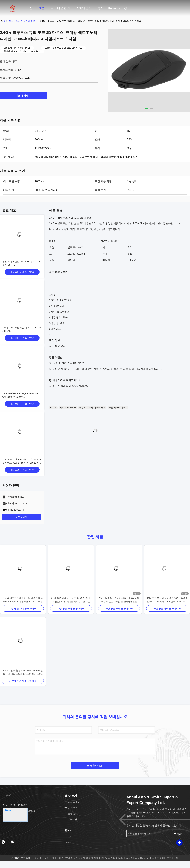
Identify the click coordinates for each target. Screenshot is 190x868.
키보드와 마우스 (68, 408)
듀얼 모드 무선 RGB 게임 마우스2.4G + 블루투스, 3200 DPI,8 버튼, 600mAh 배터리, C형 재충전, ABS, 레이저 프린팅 (22, 463)
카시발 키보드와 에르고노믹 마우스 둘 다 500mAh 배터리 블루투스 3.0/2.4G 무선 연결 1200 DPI (23, 600)
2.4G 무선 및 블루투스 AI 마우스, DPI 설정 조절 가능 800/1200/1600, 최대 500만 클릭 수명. (23, 672)
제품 (41, 8)
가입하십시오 (180, 834)
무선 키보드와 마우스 (27, 21)
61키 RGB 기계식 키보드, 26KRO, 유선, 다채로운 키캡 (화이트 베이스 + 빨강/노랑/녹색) (71, 600)
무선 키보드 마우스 (118, 408)
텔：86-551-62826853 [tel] (15, 805)
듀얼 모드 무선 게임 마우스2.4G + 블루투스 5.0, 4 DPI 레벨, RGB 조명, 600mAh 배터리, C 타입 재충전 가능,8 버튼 (167, 600)
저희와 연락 (84, 8)
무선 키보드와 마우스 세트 (92, 408)
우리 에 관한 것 (60, 8)
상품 (11, 21)
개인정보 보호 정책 (21, 858)
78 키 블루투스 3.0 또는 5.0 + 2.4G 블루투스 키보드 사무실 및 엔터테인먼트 (119, 600)
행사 (101, 8)
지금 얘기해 (24, 96)
